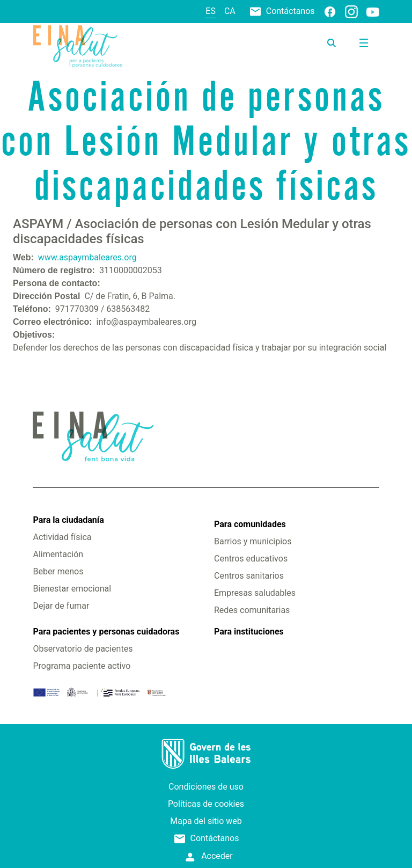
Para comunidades (250, 524)
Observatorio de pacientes (83, 649)
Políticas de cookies (206, 804)
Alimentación (58, 554)
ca (230, 11)
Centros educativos (251, 559)
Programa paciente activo (82, 666)
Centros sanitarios (249, 576)
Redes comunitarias (252, 610)
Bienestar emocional (72, 589)
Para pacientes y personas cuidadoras (106, 632)
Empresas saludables (255, 593)
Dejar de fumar (61, 606)
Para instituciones (249, 632)
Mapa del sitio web (206, 821)
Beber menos (58, 571)
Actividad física (62, 537)
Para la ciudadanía (68, 520)
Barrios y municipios (253, 541)
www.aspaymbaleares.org (87, 257)
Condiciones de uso (206, 787)
